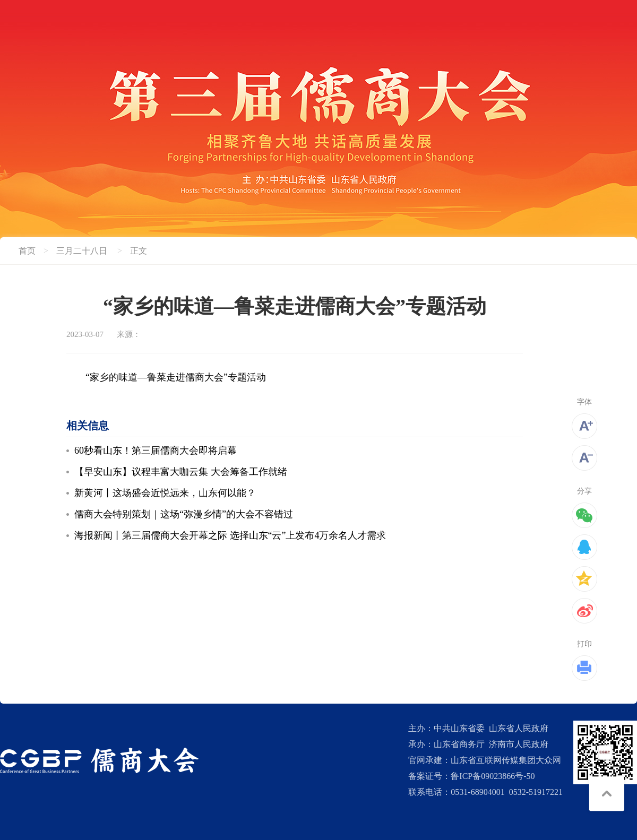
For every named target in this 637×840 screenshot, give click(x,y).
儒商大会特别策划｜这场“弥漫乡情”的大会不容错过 (184, 514)
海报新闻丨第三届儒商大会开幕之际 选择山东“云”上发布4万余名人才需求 (230, 535)
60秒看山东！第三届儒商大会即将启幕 (156, 451)
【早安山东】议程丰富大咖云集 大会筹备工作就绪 (181, 472)
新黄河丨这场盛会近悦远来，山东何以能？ (165, 493)
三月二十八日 (82, 251)
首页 (27, 251)
